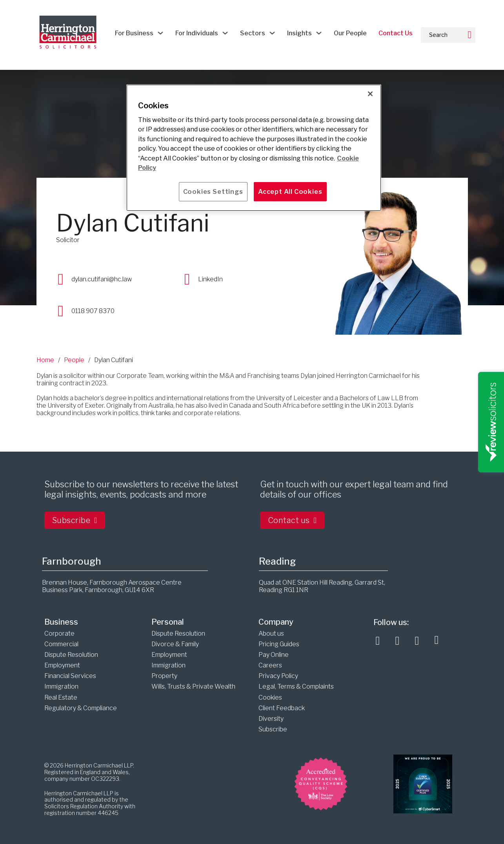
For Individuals (197, 33)
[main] (254, 148)
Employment (62, 665)
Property (164, 676)
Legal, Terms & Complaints (296, 686)
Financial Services (70, 676)
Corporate (59, 633)
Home (45, 360)
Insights (299, 33)
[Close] (370, 94)
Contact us (292, 520)
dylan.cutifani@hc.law (102, 279)
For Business (134, 33)
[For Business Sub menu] (160, 33)
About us (271, 633)
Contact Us (396, 33)
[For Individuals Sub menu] (225, 33)
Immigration (61, 686)
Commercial (61, 644)
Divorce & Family (175, 644)
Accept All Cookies (290, 191)
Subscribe (75, 520)
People (74, 360)
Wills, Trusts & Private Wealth (193, 686)
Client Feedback (282, 708)
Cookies (270, 697)
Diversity (271, 719)
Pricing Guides (279, 644)
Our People (350, 33)
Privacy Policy (278, 676)
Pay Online (274, 655)
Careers (270, 665)
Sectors (253, 33)
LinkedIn (210, 279)
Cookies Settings (213, 191)
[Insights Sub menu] (319, 33)
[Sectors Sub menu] (272, 33)
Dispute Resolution (71, 655)
